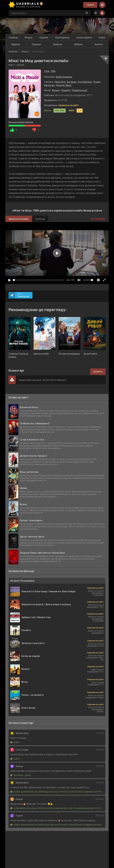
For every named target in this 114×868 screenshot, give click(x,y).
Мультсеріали (84, 37)
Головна (13, 37)
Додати (98, 372)
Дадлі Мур (60, 82)
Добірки (78, 44)
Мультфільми (62, 37)
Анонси (99, 44)
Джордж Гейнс (64, 85)
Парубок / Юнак (21, 775)
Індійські (58, 44)
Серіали (44, 37)
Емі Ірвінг (72, 82)
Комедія (66, 90)
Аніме (102, 37)
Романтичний (80, 90)
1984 (53, 71)
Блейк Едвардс (64, 77)
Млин (15, 742)
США (47, 71)
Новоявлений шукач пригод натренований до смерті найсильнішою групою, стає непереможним (57, 808)
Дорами (16, 44)
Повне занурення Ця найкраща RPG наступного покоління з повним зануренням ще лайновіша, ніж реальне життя (57, 792)
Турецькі (36, 44)
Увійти (90, 5)
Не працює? (98, 219)
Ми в (23, 295)
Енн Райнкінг (85, 82)
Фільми (29, 37)
